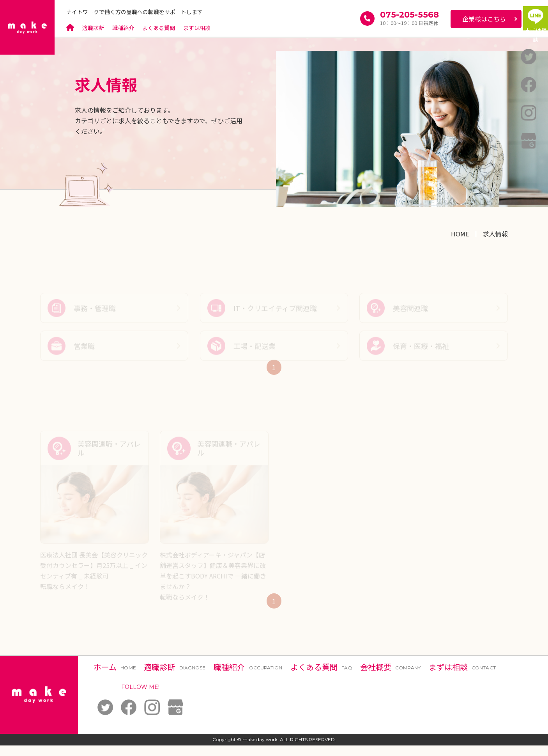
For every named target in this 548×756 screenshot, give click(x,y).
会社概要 (390, 677)
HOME (460, 234)
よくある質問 (159, 28)
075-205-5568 (383, 15)
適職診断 (93, 28)
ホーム (115, 677)
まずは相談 (197, 28)
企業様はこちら (458, 19)
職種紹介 (123, 28)
